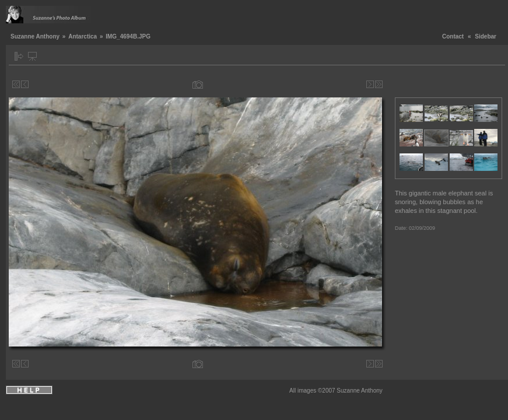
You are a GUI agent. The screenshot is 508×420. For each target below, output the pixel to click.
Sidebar (486, 36)
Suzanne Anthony (35, 36)
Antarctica (83, 36)
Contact (453, 36)
